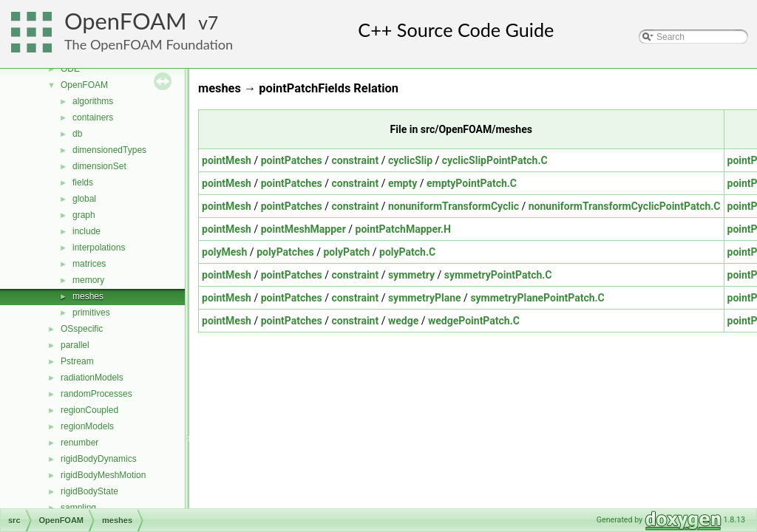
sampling (78, 508)
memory (88, 280)
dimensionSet (99, 166)
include (86, 231)
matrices (89, 264)
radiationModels (92, 378)
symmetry (411, 275)
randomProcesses (96, 394)
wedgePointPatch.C (474, 321)
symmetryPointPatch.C (498, 275)
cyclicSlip (410, 160)
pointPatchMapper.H (403, 229)
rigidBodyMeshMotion (103, 475)
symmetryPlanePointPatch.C (537, 298)
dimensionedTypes (109, 150)
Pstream (77, 361)
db (77, 134)
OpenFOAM (126, 21)
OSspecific (82, 329)
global (84, 199)
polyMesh (224, 252)
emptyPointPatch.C (472, 183)
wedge (403, 321)
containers (93, 117)
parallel (75, 345)
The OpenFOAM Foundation (149, 44)
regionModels (87, 426)
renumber (79, 443)
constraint (356, 160)
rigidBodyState (89, 491)
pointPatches (292, 160)
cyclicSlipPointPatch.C (495, 160)
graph (84, 215)
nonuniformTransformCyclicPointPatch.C (625, 206)
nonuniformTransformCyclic (454, 206)
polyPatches (285, 252)
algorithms (93, 101)
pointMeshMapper (303, 229)
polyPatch (346, 252)
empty (403, 183)
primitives (91, 313)
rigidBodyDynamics (99, 459)
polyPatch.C (407, 252)
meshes (88, 296)
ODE (70, 69)
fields (83, 183)
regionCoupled (89, 410)
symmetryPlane (425, 298)
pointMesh (227, 160)
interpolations (99, 248)
